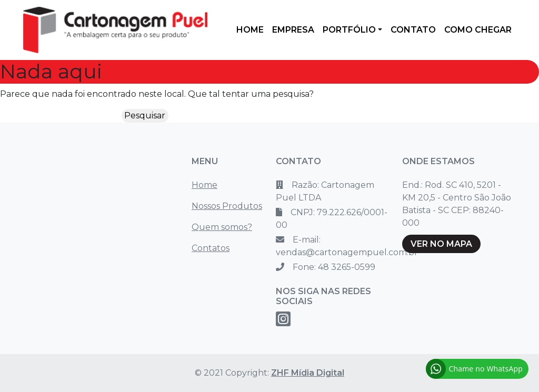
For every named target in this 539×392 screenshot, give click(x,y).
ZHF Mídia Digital (308, 373)
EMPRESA (293, 30)
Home (204, 185)
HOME (250, 30)
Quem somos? (222, 227)
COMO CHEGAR (478, 30)
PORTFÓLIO (349, 30)
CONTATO (413, 30)
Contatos (211, 248)
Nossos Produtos (227, 206)
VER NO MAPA (441, 244)
